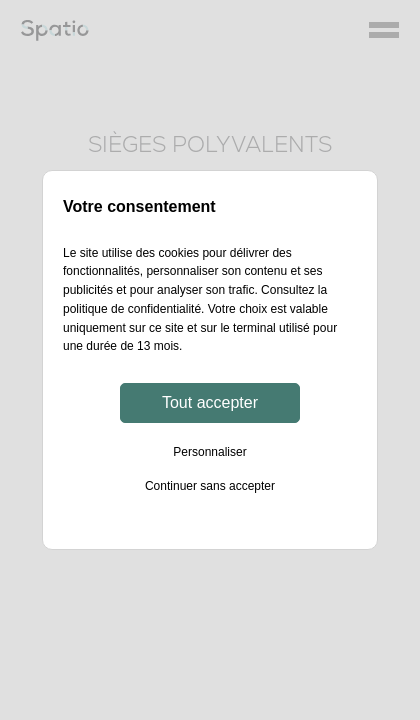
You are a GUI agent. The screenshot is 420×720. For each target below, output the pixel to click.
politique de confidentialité (132, 309)
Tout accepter (210, 402)
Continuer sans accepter (210, 486)
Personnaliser (209, 452)
